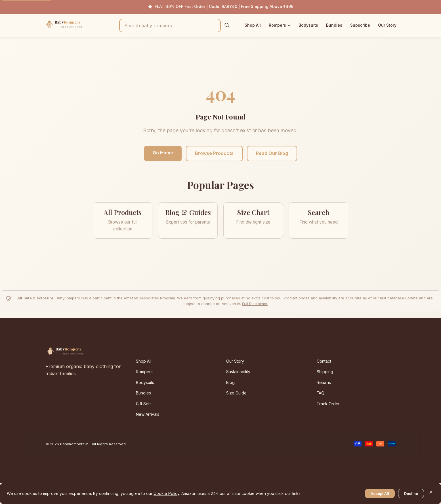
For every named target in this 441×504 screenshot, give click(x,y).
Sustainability (238, 372)
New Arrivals (148, 414)
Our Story (387, 25)
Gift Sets (144, 404)
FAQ (321, 393)
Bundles (334, 25)
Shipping (325, 372)
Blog (230, 382)
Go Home (163, 153)
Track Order (328, 404)
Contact (324, 361)
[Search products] (170, 26)
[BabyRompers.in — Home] (76, 26)
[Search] (227, 25)
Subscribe (360, 25)
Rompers (280, 25)
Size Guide (236, 393)
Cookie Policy (166, 493)
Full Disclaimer (255, 304)
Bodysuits (308, 25)
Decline (411, 493)
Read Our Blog (272, 153)
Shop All (253, 25)
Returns (324, 382)
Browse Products (214, 153)
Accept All (380, 493)
